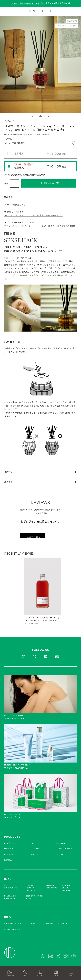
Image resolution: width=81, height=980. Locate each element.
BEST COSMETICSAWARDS (34, 897)
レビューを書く (32, 537)
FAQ (33, 924)
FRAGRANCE (10, 854)
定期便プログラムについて (35, 175)
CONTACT (49, 924)
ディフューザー (10, 121)
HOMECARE (35, 854)
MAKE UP (9, 849)
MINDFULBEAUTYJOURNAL (67, 888)
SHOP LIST (64, 924)
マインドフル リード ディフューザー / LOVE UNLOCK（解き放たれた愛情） (40, 226)
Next (49, 116)
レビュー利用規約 (40, 513)
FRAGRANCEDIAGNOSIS (10, 897)
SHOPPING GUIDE (13, 924)
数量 (6, 183)
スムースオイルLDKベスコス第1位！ (28, 3)
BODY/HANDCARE (64, 849)
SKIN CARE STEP (12, 929)
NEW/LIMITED (11, 843)
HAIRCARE (35, 849)
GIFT (32, 843)
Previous (32, 116)
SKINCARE (61, 843)
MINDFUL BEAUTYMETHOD (31, 888)
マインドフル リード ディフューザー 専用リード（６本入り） (33, 215)
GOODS (60, 854)
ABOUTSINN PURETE (11, 887)
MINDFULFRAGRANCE (51, 887)
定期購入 (8, 860)
